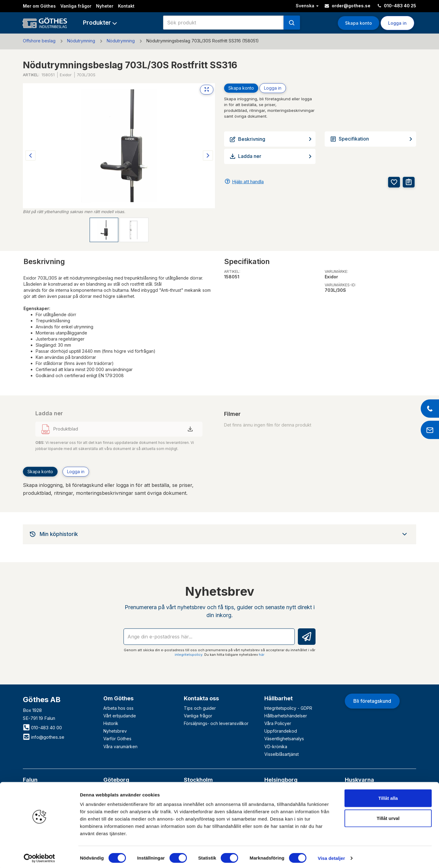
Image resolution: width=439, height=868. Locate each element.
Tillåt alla (388, 796)
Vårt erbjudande (120, 716)
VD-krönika (276, 747)
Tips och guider (200, 708)
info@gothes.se (44, 737)
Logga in (397, 23)
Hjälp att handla (248, 182)
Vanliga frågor (76, 6)
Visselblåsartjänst (282, 754)
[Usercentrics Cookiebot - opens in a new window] (39, 856)
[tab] (220, 534)
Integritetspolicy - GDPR (288, 708)
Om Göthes (118, 698)
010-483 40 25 (397, 6)
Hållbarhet (278, 698)
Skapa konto (359, 23)
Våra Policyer (278, 723)
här (262, 655)
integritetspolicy (189, 655)
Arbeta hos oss (118, 708)
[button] (100, 23)
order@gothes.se (348, 6)
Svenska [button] (307, 6)
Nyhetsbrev (115, 731)
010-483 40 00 (42, 728)
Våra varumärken (120, 747)
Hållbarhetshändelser (286, 716)
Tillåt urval (388, 816)
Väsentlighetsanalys (284, 739)
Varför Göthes (117, 739)
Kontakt (126, 6)
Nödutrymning (81, 41)
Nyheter (105, 6)
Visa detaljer (331, 856)
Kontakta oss (201, 698)
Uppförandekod (281, 731)
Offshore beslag (39, 41)
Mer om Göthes (39, 6)
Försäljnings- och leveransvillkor (216, 723)
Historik (111, 723)
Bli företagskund (372, 701)
